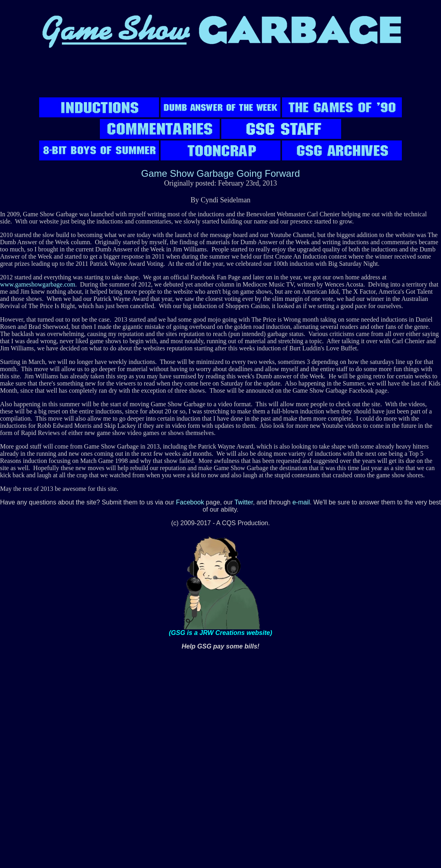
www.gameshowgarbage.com (38, 284)
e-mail (301, 502)
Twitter (244, 502)
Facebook (190, 502)
